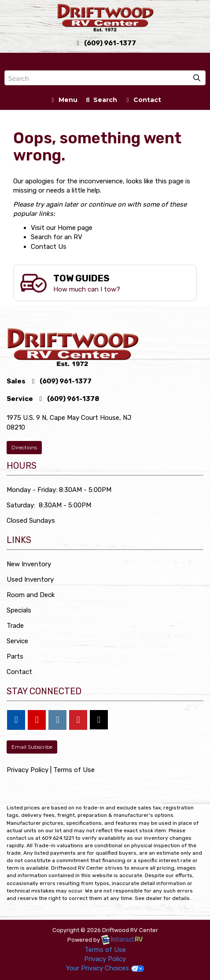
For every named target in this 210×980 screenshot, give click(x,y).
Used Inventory (30, 579)
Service (17, 641)
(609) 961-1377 (105, 43)
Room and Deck (31, 595)
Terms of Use (74, 770)
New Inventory (29, 564)
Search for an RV (57, 237)
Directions (24, 447)
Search (101, 101)
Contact (142, 101)
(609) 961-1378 (68, 399)
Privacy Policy (28, 770)
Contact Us (49, 247)
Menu (65, 101)
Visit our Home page (62, 228)
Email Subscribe (32, 747)
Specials (19, 610)
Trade (15, 626)
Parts (15, 656)
